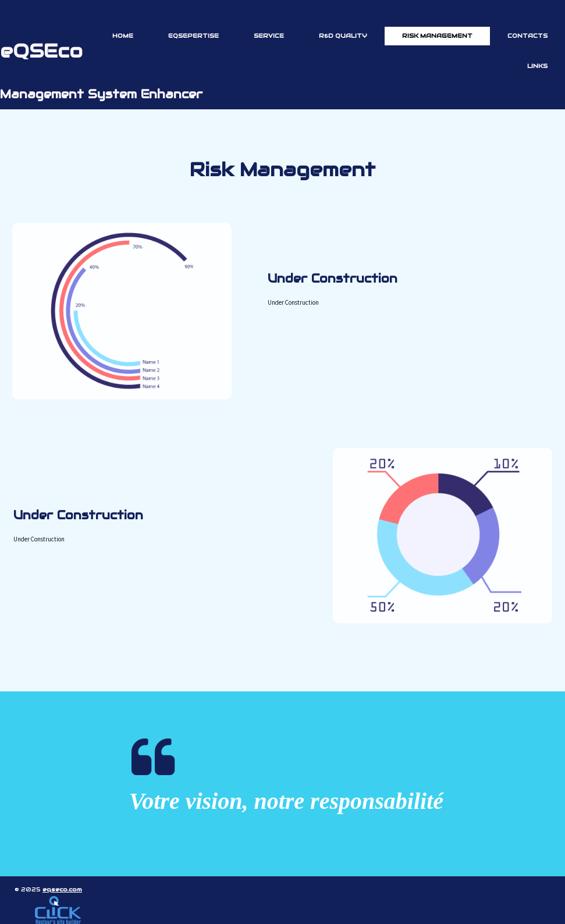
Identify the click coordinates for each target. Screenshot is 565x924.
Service (269, 36)
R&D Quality (343, 36)
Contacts (527, 36)
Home (123, 36)
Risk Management (437, 36)
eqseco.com (62, 889)
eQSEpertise (193, 36)
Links (537, 66)
